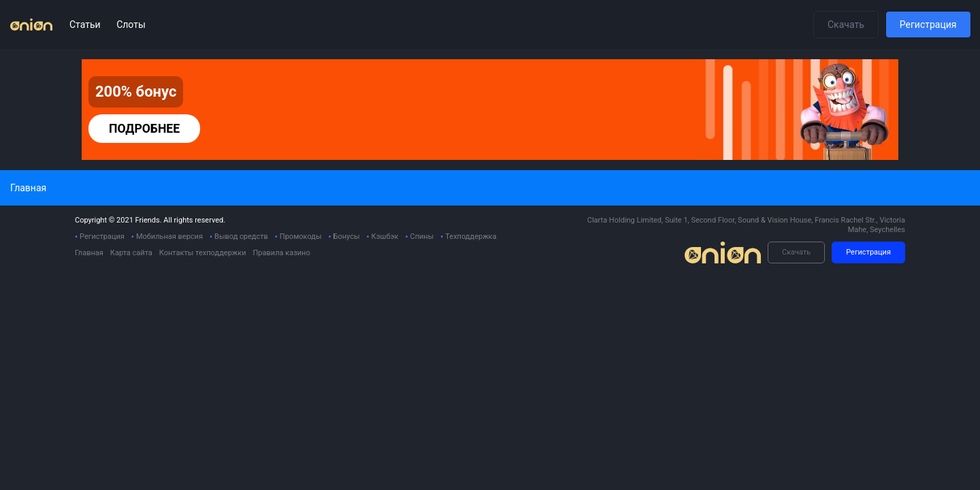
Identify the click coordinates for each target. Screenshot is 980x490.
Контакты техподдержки (203, 253)
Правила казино (281, 253)
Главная (89, 253)
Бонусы (347, 236)
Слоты (131, 24)
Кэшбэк (385, 236)
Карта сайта (131, 253)
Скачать (846, 24)
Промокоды (301, 236)
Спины (422, 236)
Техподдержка (471, 236)
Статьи (86, 24)
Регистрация (928, 24)
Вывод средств (241, 236)
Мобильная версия (169, 236)
